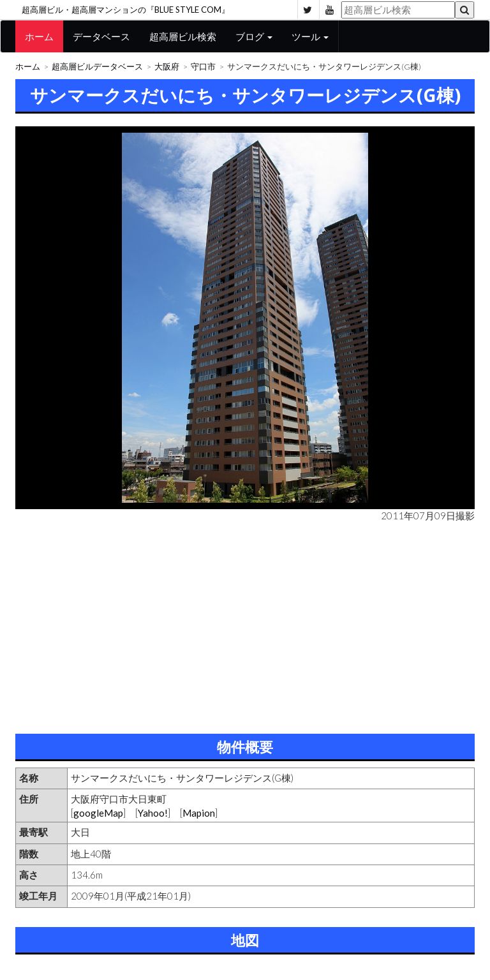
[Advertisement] (245, 625)
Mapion (199, 813)
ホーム (39, 36)
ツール (310, 36)
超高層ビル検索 (183, 36)
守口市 (203, 67)
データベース (101, 36)
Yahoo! (153, 813)
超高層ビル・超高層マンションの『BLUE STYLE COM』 (126, 10)
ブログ (254, 36)
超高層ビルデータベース (97, 67)
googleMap (98, 813)
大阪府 (167, 67)
